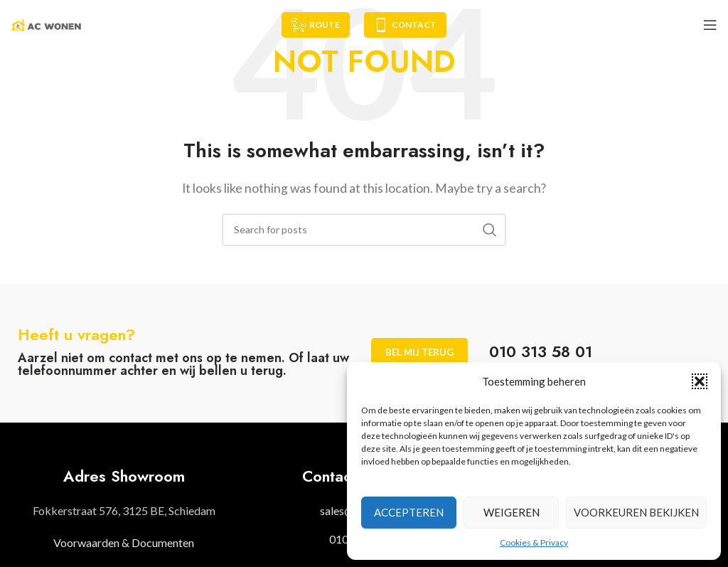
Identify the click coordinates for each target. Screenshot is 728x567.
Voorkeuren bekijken (636, 512)
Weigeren (512, 512)
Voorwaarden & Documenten (124, 542)
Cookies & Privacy (534, 542)
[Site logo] (46, 23)
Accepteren (409, 512)
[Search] (364, 230)
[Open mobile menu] (710, 25)
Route (316, 25)
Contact (405, 25)
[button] (700, 381)
